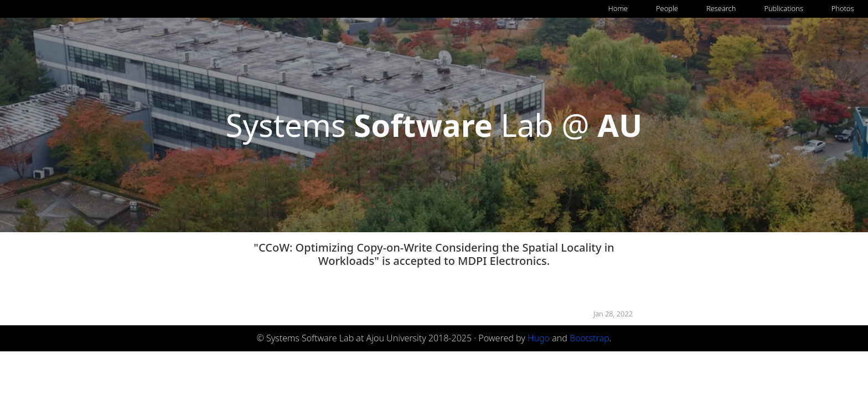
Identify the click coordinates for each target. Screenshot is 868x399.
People (667, 8)
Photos (843, 8)
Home (618, 8)
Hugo (539, 338)
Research (721, 8)
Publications (783, 8)
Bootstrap (590, 338)
